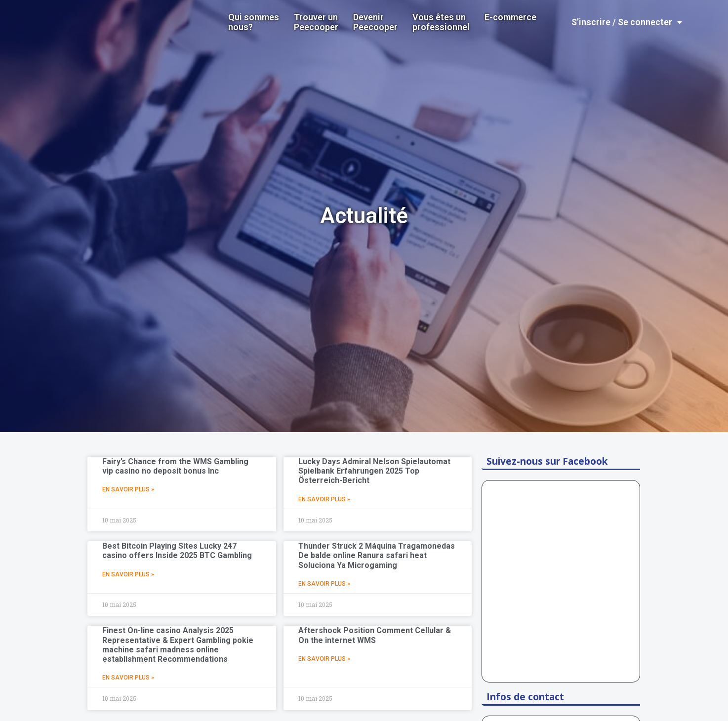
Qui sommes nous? (254, 22)
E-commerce (510, 17)
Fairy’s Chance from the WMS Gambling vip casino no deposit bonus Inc (175, 466)
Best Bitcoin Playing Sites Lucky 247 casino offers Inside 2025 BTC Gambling (177, 551)
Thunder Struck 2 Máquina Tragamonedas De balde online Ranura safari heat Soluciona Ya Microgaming (377, 555)
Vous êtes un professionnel (441, 22)
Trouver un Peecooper (316, 22)
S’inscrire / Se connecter (627, 22)
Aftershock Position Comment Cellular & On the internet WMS (375, 635)
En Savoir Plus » (128, 489)
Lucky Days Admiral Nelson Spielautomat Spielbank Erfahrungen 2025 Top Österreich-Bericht (374, 471)
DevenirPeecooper (375, 22)
